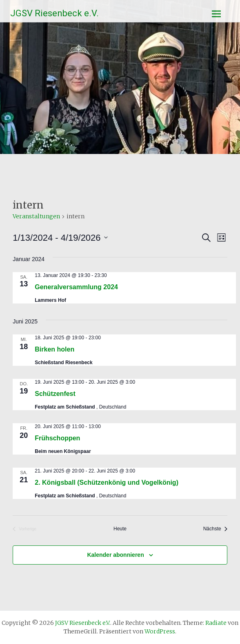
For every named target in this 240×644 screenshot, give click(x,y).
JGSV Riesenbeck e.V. (54, 13)
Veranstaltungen (36, 216)
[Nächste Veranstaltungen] (215, 529)
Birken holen (54, 349)
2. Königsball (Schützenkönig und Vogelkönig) (107, 482)
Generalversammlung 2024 (76, 287)
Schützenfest (55, 394)
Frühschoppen (57, 438)
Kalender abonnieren (115, 555)
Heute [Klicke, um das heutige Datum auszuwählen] (120, 529)
